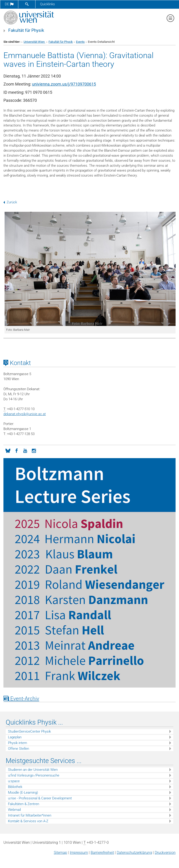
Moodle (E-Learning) (23, 793)
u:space (14, 781)
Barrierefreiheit (102, 853)
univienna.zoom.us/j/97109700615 (64, 84)
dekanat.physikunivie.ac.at (25, 414)
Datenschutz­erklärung (134, 853)
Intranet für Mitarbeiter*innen (30, 815)
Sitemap (60, 853)
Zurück (10, 202)
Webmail (14, 810)
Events (80, 42)
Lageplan (15, 737)
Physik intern (18, 743)
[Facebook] (16, 450)
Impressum (79, 853)
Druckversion (165, 853)
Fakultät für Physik (26, 30)
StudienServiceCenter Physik (29, 731)
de (9, 4)
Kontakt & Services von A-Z (28, 821)
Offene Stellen (19, 749)
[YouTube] (25, 450)
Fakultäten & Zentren (24, 804)
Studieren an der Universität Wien (33, 770)
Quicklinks (47, 4)
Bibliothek (15, 787)
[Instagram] (34, 450)
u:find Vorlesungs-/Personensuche (34, 775)
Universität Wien (34, 42)
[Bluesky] (8, 450)
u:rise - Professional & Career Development (40, 798)
